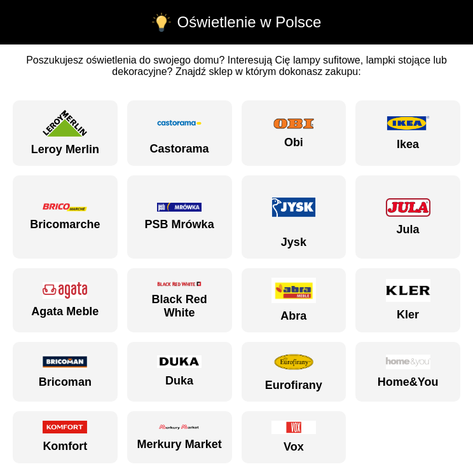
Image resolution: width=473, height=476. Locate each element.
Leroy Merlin (65, 133)
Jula (408, 217)
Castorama (180, 133)
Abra (294, 300)
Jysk (294, 217)
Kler (408, 300)
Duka (179, 371)
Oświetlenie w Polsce (250, 22)
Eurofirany (294, 371)
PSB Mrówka (180, 216)
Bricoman (65, 371)
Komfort (65, 437)
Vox (294, 437)
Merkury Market (180, 437)
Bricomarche (65, 217)
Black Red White (180, 300)
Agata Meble (65, 300)
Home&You (408, 372)
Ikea (408, 133)
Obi (294, 133)
